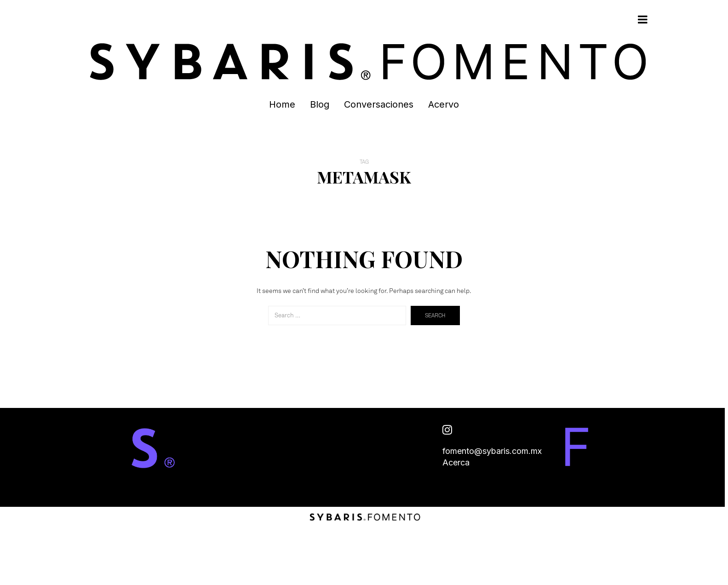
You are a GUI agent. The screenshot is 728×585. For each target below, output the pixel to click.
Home (282, 104)
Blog (320, 104)
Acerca (456, 462)
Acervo (444, 104)
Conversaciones (379, 104)
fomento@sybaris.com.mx (492, 451)
